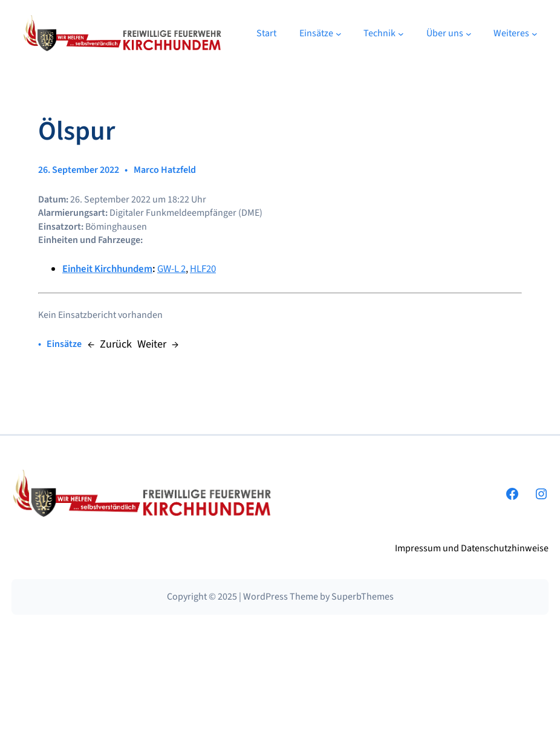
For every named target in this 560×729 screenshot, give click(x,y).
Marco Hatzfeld (165, 170)
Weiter (152, 344)
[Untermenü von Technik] (401, 34)
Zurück (116, 344)
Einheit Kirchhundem (107, 269)
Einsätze (64, 344)
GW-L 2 (171, 269)
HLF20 (203, 269)
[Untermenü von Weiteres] (535, 34)
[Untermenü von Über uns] (469, 34)
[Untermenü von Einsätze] (339, 34)
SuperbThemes (363, 597)
